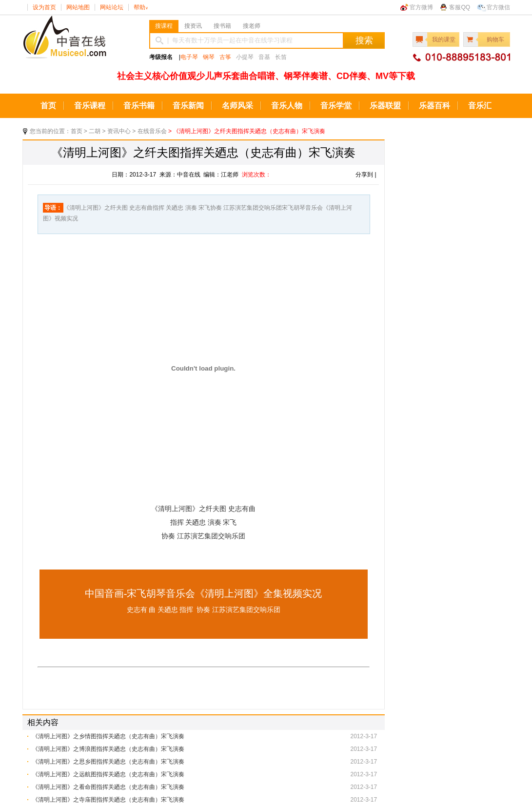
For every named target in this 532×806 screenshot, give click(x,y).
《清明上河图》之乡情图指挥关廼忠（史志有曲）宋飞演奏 (108, 736)
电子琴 (189, 57)
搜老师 (252, 26)
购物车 (495, 39)
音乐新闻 (188, 106)
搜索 (364, 40)
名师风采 (237, 106)
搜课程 (164, 26)
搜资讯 (193, 26)
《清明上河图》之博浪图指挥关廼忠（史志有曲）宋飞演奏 (108, 749)
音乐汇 (480, 106)
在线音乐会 (152, 131)
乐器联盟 (385, 106)
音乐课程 (90, 106)
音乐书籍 (139, 106)
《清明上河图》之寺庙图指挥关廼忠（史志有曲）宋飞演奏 (108, 800)
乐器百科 (434, 106)
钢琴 (209, 57)
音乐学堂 (336, 106)
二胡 (95, 131)
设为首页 (44, 7)
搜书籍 (222, 26)
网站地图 (78, 7)
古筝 (225, 57)
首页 (48, 106)
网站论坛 (112, 7)
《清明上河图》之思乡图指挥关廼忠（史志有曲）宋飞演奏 (108, 762)
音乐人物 (287, 106)
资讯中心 (119, 131)
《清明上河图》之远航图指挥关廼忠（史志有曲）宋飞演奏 (108, 774)
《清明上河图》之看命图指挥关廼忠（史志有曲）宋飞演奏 (108, 787)
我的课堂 (444, 39)
